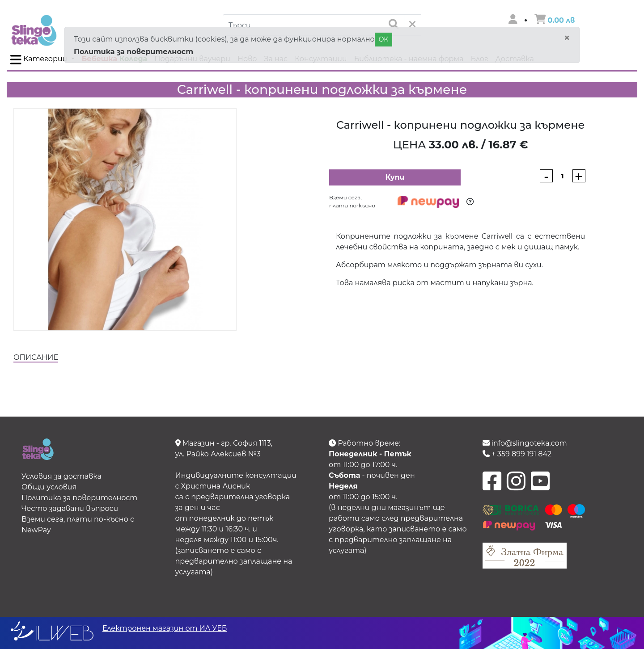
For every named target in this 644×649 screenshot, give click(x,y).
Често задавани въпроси (70, 508)
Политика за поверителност (133, 52)
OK (384, 39)
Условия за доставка (61, 476)
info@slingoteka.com (525, 443)
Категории (40, 60)
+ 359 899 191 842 (517, 454)
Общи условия (49, 487)
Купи (395, 177)
